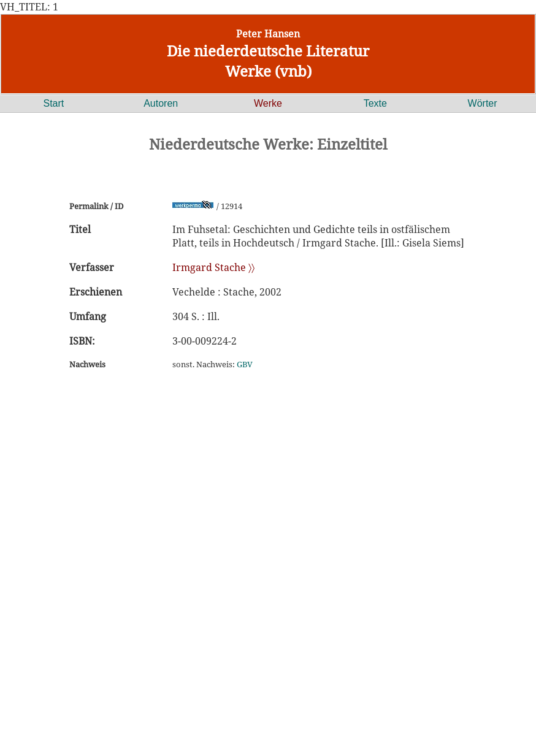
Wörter (483, 103)
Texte (375, 103)
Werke (268, 103)
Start (54, 103)
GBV (245, 364)
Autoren (161, 103)
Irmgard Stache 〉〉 (213, 267)
